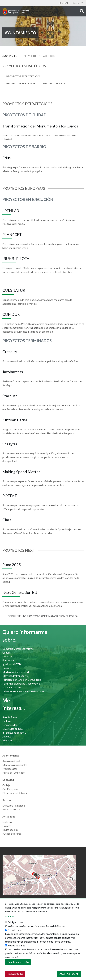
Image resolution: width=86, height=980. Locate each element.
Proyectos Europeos (21, 83)
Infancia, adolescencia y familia (15, 733)
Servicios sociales (12, 687)
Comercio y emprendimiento (18, 649)
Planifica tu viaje (11, 809)
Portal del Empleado (14, 773)
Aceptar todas (69, 977)
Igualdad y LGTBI (12, 664)
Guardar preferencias (18, 965)
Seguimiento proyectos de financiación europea (43, 616)
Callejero (7, 785)
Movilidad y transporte (15, 676)
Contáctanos (61, 3)
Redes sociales (10, 830)
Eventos (7, 826)
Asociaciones (10, 717)
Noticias (7, 822)
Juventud (7, 668)
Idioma (77, 3)
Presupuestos (10, 769)
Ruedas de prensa (12, 834)
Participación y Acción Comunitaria (22, 680)
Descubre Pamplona (14, 805)
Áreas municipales (12, 761)
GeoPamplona (10, 789)
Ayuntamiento (11, 56)
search (82, 11)
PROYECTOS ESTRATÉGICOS (23, 76)
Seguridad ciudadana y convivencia (21, 683)
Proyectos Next (54, 83)
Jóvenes (7, 736)
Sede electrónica (66, 3)
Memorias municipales (15, 765)
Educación (8, 660)
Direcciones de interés (15, 793)
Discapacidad (10, 725)
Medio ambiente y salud (16, 672)
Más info (9, 919)
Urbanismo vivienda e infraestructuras (23, 691)
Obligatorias (15, 925)
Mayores (7, 740)
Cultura (6, 652)
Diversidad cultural (13, 729)
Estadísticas (15, 933)
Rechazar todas (15, 977)
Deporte (7, 656)
